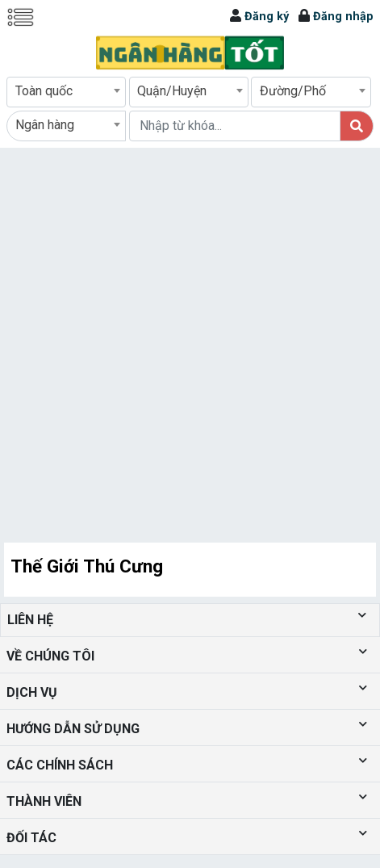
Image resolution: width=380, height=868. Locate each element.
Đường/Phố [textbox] (293, 91)
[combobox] (66, 92)
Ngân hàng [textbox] (45, 125)
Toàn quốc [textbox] (44, 91)
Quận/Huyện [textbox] (172, 91)
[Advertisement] (186, 342)
